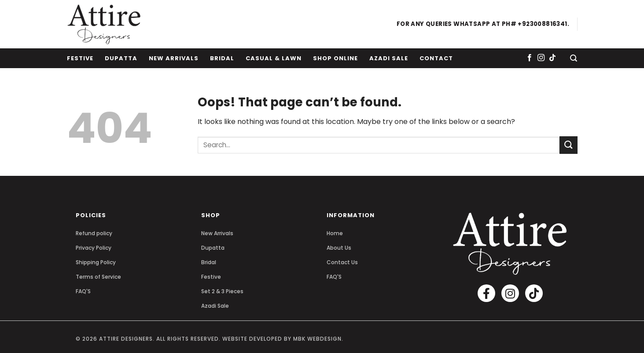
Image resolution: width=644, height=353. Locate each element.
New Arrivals (174, 58)
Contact (436, 58)
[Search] (574, 58)
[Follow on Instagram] (541, 58)
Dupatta (121, 58)
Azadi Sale (389, 58)
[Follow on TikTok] (552, 58)
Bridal (222, 58)
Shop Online (335, 58)
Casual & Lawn (274, 58)
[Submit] (568, 145)
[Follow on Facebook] (530, 58)
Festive (80, 58)
